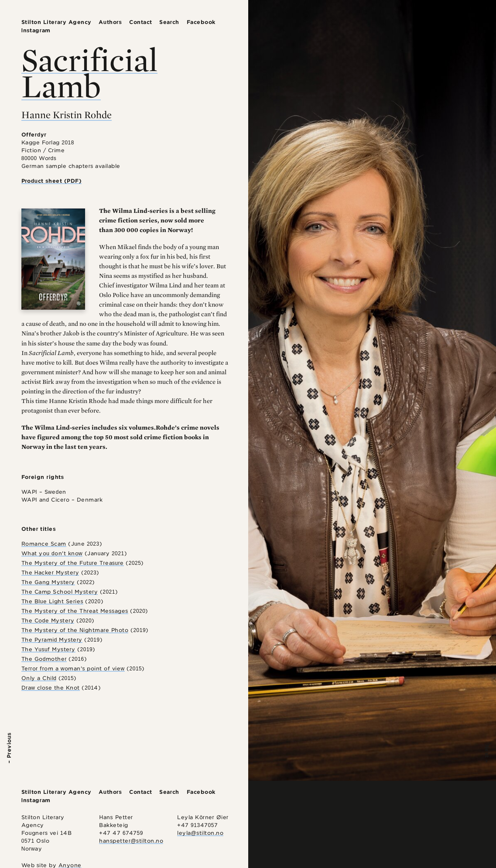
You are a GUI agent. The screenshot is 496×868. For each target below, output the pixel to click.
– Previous (9, 748)
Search (169, 22)
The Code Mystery (48, 620)
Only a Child (39, 678)
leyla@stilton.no (200, 833)
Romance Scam (44, 544)
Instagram (36, 30)
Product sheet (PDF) (52, 181)
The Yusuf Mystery (48, 649)
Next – (487, 754)
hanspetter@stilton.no (131, 841)
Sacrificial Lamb (89, 73)
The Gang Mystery (48, 582)
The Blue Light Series (52, 601)
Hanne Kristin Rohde (67, 115)
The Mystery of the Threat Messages (75, 611)
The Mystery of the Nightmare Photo (75, 630)
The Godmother (44, 659)
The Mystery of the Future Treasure (73, 563)
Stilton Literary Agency (56, 22)
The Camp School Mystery (60, 592)
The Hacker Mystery (50, 572)
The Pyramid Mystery (52, 640)
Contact (141, 22)
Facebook (201, 22)
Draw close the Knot (51, 688)
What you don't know (52, 553)
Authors (110, 22)
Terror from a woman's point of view (73, 668)
